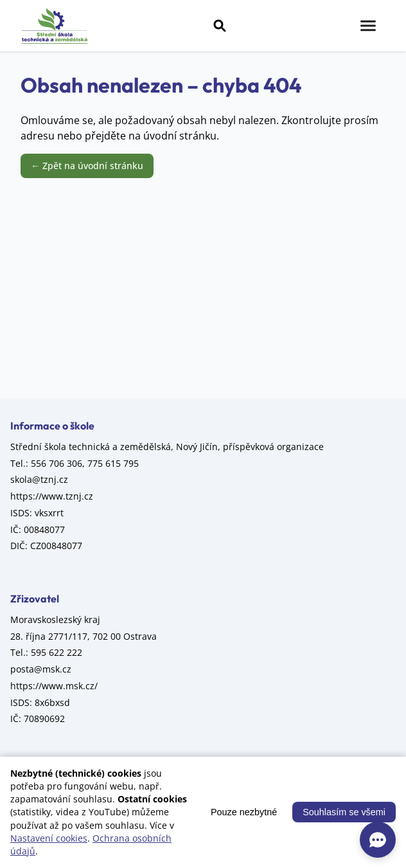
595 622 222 (57, 652)
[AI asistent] (378, 840)
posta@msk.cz (41, 669)
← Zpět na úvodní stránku (87, 166)
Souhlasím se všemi (344, 812)
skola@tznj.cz (39, 479)
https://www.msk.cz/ (54, 686)
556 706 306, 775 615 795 (85, 463)
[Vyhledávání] (220, 26)
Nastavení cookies (49, 838)
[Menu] (368, 26)
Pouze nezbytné (244, 812)
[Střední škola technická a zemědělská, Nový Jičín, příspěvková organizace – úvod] (55, 26)
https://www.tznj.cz (52, 496)
